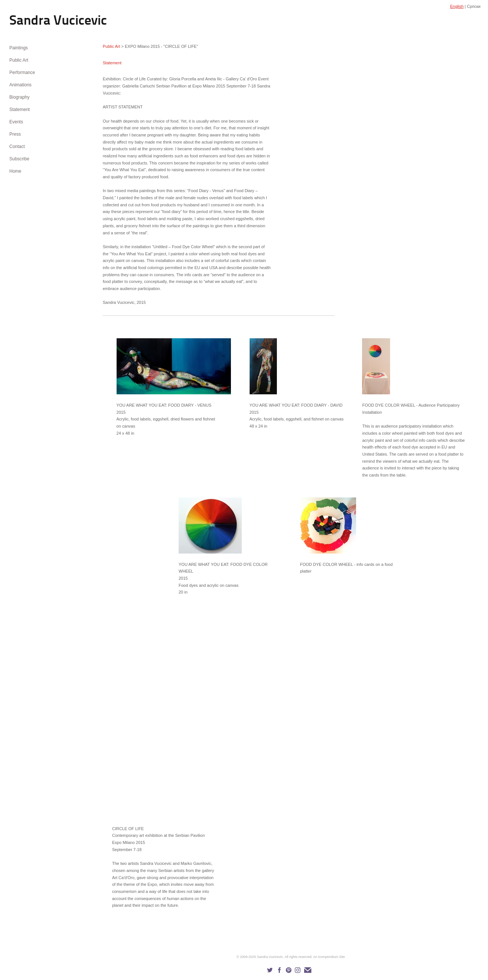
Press (15, 134)
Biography (19, 97)
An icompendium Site (329, 957)
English (457, 6)
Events (16, 122)
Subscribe (19, 159)
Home (15, 171)
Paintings (18, 48)
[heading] (28, 21)
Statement (20, 110)
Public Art (19, 60)
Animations (20, 85)
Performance (22, 73)
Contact (17, 147)
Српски (474, 6)
